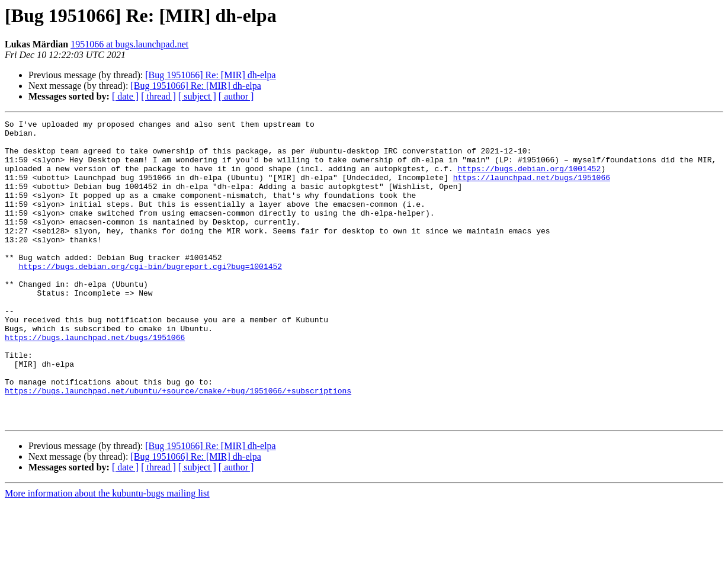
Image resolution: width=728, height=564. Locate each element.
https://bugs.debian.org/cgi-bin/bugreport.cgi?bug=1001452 (150, 296)
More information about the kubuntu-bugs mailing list (107, 554)
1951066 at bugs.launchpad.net (129, 44)
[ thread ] (158, 96)
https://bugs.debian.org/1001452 (529, 179)
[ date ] (125, 96)
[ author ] (236, 96)
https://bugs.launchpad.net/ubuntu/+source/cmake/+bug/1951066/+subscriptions (178, 446)
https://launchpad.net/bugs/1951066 (532, 190)
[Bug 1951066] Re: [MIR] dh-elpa (210, 75)
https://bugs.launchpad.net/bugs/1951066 (95, 382)
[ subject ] (197, 96)
